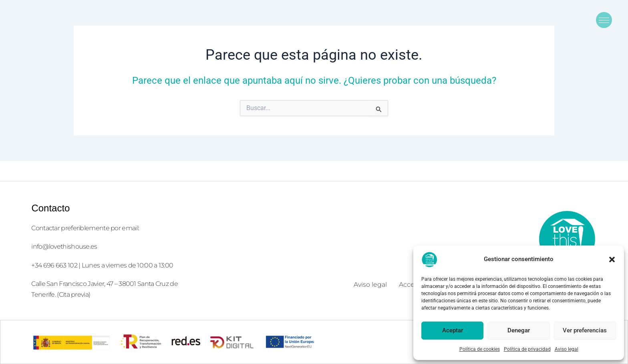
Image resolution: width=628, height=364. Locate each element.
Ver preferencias (585, 330)
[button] (612, 259)
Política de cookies (480, 349)
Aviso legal (567, 349)
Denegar (519, 330)
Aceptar (453, 330)
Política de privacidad (527, 349)
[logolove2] (567, 239)
